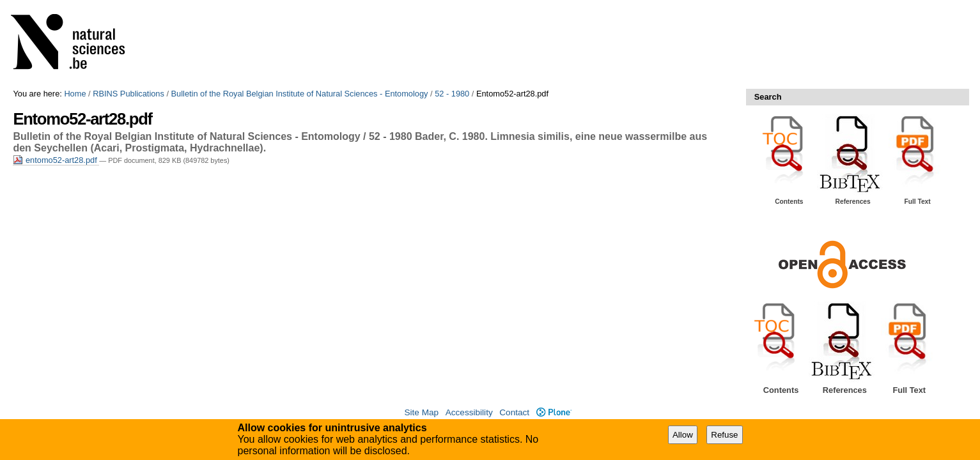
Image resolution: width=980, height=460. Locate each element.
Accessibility (469, 412)
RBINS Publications (128, 94)
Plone (554, 412)
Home (75, 94)
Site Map (421, 412)
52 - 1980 (452, 94)
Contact (514, 412)
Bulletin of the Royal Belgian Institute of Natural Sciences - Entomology (300, 94)
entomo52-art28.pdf (56, 160)
